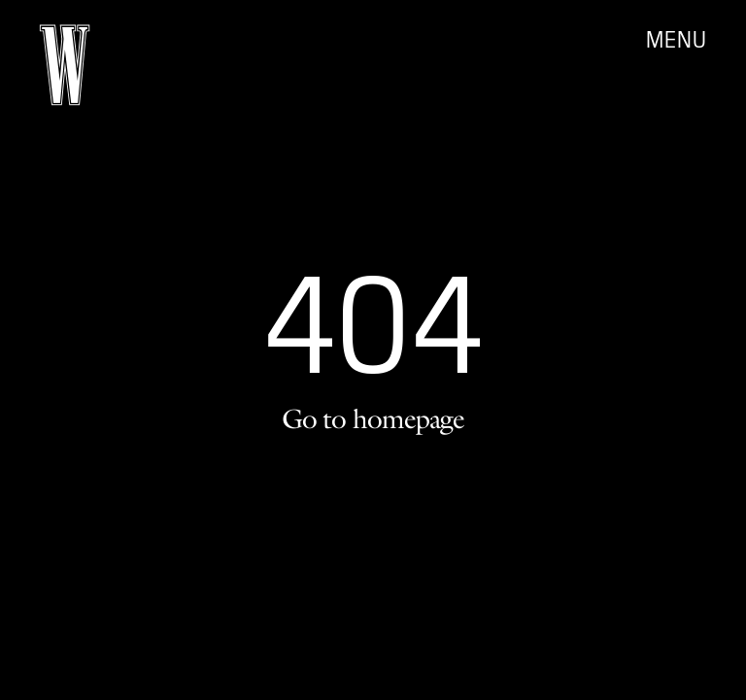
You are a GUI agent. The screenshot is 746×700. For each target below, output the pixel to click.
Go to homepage (373, 418)
